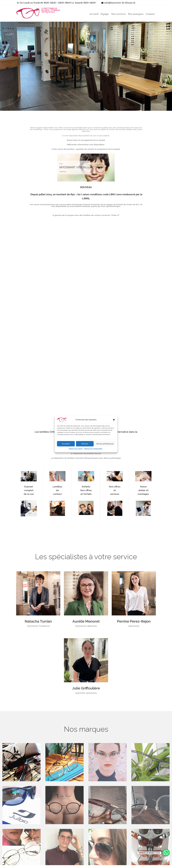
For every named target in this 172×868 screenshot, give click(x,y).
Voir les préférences (105, 444)
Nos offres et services (115, 495)
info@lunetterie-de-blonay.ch (120, 3)
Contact (150, 14)
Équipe (105, 14)
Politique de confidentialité (93, 449)
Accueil (94, 14)
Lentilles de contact (57, 495)
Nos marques (136, 14)
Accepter (66, 444)
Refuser (85, 444)
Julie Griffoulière (86, 693)
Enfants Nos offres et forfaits (86, 495)
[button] (114, 420)
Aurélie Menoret (86, 626)
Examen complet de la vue (29, 495)
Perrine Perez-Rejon (134, 626)
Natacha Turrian (38, 626)
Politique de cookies (76, 449)
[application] (86, 325)
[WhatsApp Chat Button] (166, 853)
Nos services (118, 14)
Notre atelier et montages (143, 495)
